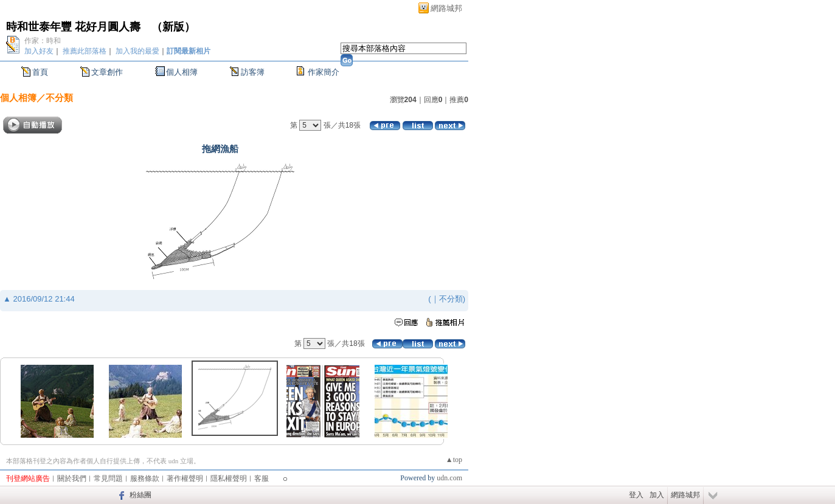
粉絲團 (140, 495)
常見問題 (108, 478)
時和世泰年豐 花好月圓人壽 (73, 27)
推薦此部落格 (85, 51)
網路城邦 (446, 8)
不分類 (59, 98)
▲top (454, 460)
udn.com (449, 478)
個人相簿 (182, 72)
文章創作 (107, 72)
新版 (173, 27)
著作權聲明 (185, 478)
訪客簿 (253, 72)
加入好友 (39, 51)
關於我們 (72, 478)
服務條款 (145, 478)
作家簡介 (324, 72)
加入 (657, 495)
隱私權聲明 (229, 478)
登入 (636, 495)
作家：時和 (43, 41)
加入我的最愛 (137, 51)
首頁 (40, 72)
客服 (262, 478)
